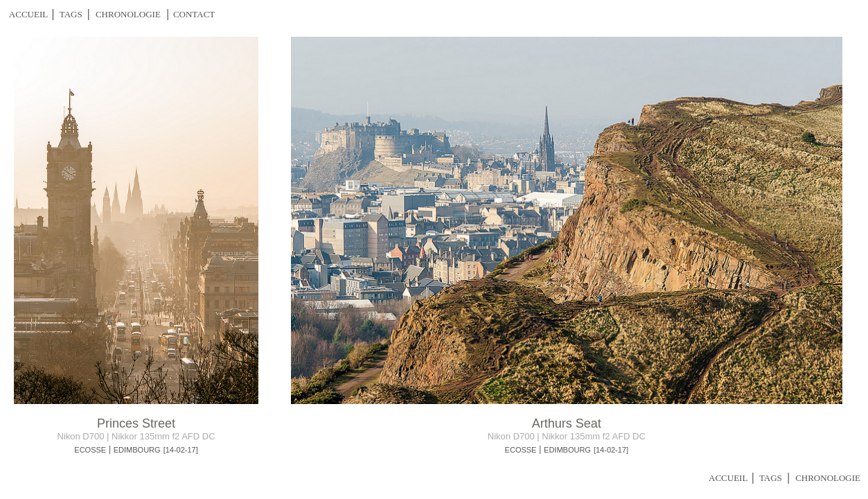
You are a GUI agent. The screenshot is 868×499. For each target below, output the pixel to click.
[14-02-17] (181, 450)
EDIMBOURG (137, 450)
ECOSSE (90, 450)
